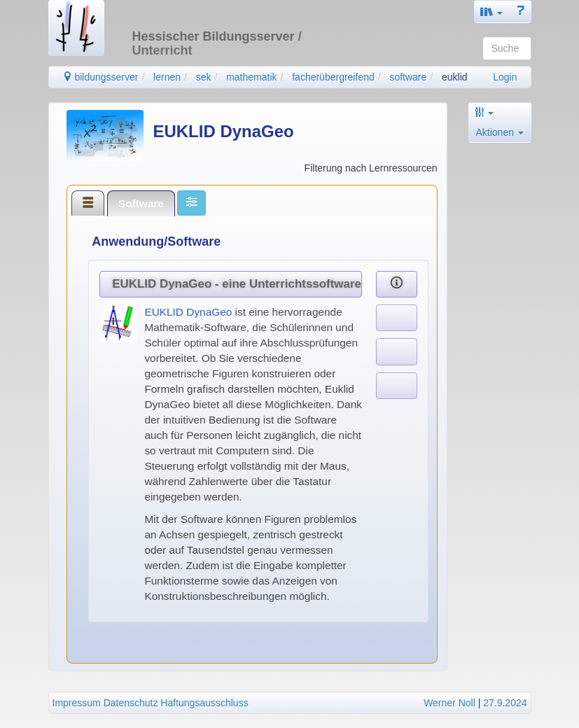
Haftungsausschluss (204, 703)
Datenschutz (131, 703)
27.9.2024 (505, 703)
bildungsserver (100, 77)
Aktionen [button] (500, 132)
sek (204, 77)
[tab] (88, 203)
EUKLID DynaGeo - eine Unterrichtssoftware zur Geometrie (237, 284)
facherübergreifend (333, 77)
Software (141, 203)
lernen (167, 77)
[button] (491, 12)
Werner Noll (449, 703)
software (408, 77)
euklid (455, 77)
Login (505, 77)
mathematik (251, 77)
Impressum (77, 703)
